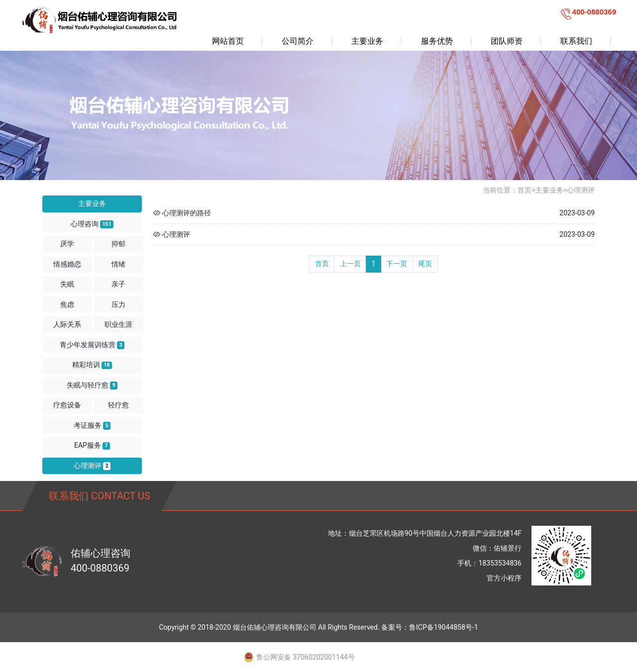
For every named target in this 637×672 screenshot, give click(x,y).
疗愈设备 (67, 405)
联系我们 (576, 41)
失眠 (67, 284)
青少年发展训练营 (92, 345)
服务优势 (437, 41)
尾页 (425, 264)
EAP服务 (92, 445)
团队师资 (507, 41)
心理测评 (92, 466)
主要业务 (367, 41)
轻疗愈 (118, 405)
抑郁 (118, 244)
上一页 (350, 264)
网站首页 (228, 41)
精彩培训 (92, 365)
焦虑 (67, 304)
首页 (525, 190)
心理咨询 (92, 224)
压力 (118, 304)
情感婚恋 (67, 264)
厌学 (67, 244)
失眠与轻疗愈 (92, 385)
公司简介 (298, 41)
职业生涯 (118, 324)
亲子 (118, 284)
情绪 (118, 264)
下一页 (397, 264)
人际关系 (67, 324)
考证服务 (92, 426)
